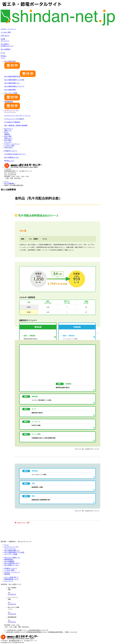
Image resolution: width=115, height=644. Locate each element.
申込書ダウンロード (11, 151)
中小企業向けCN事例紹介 (12, 122)
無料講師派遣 (9, 559)
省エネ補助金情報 (10, 90)
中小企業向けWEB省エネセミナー (15, 154)
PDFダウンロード (22, 523)
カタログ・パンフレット (9, 29)
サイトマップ (9, 581)
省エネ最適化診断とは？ (12, 83)
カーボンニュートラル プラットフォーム (17, 115)
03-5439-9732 (12, 594)
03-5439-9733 (12, 604)
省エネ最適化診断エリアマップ (14, 86)
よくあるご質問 (6, 32)
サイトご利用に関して (11, 577)
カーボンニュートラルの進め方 (14, 119)
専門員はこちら (9, 161)
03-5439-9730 (12, 614)
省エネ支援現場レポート (12, 563)
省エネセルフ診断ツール (12, 558)
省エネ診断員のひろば (11, 157)
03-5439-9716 (12, 622)
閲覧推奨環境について (11, 579)
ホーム (6, 182)
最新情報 (7, 574)
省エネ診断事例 (9, 183)
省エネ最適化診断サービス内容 (14, 80)
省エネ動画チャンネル (11, 565)
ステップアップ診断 (11, 554)
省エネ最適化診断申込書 (20, 76)
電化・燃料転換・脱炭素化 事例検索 (16, 125)
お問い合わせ (5, 36)
